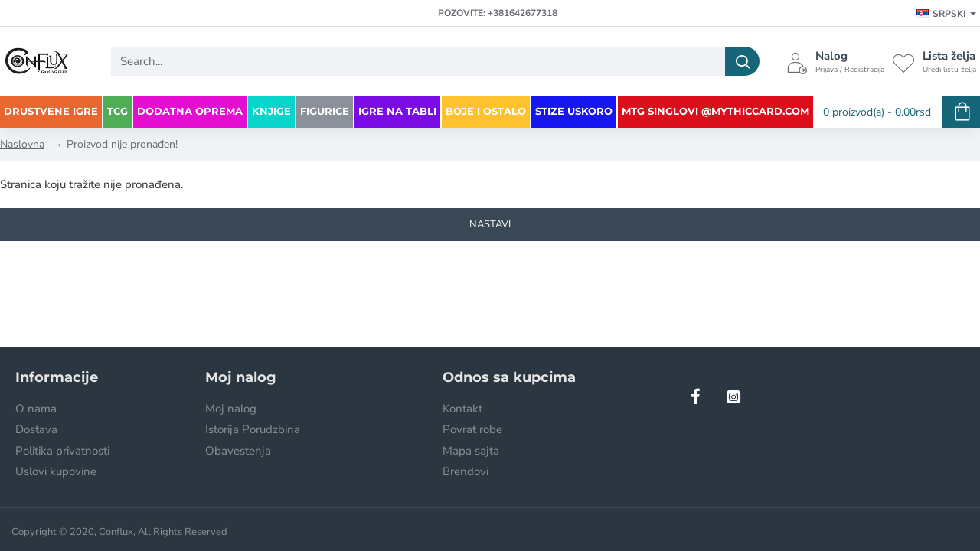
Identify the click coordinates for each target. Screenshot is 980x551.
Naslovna (22, 144)
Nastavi (490, 224)
